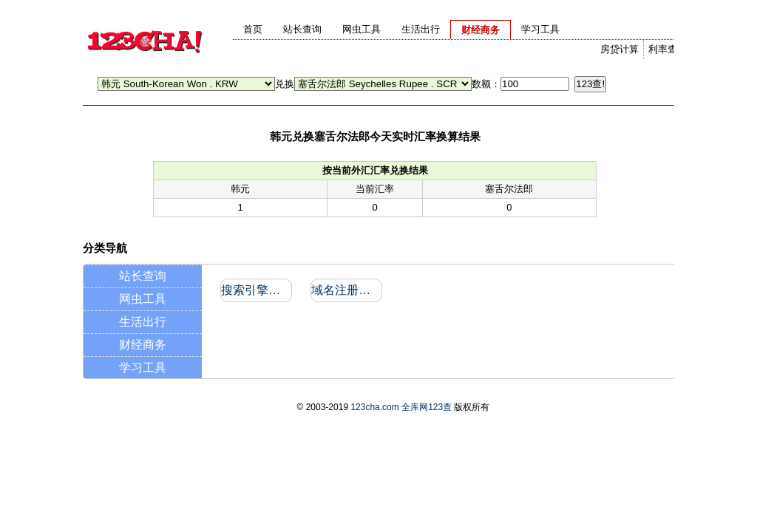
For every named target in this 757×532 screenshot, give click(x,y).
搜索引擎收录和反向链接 (255, 290)
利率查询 (668, 49)
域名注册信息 (346, 290)
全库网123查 (427, 407)
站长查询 (143, 276)
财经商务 (143, 345)
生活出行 (143, 322)
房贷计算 (619, 49)
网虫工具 (143, 299)
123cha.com (374, 407)
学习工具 (143, 368)
